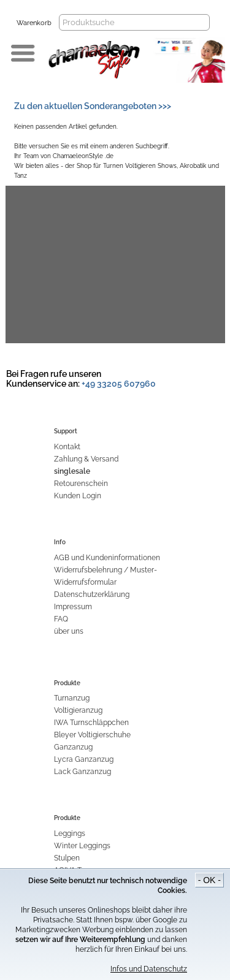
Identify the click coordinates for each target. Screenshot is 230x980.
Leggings (70, 834)
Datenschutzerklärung (92, 594)
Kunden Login (78, 496)
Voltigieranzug (78, 710)
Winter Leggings (82, 846)
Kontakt (67, 447)
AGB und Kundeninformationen (107, 558)
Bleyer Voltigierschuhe (92, 735)
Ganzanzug (73, 747)
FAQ (61, 619)
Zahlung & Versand (86, 459)
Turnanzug (72, 698)
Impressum (73, 607)
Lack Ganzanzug (82, 772)
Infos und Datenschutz (149, 969)
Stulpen (67, 858)
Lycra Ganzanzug (84, 759)
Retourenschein (81, 484)
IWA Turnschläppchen (91, 723)
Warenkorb (34, 23)
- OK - (209, 880)
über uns (69, 631)
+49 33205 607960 (119, 384)
